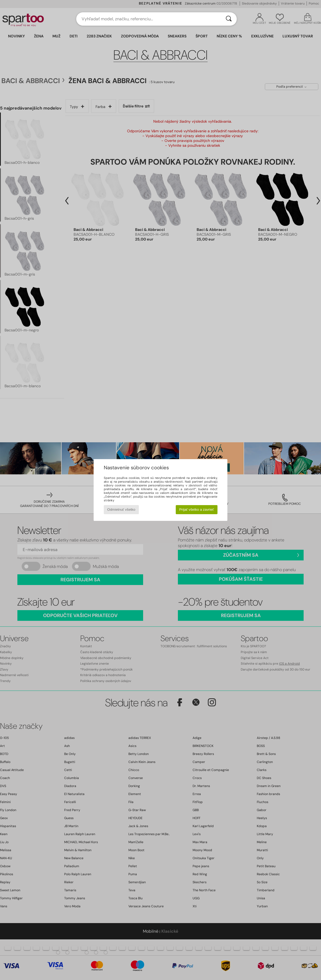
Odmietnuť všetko (121, 510)
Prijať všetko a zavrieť (196, 510)
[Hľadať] (229, 19)
